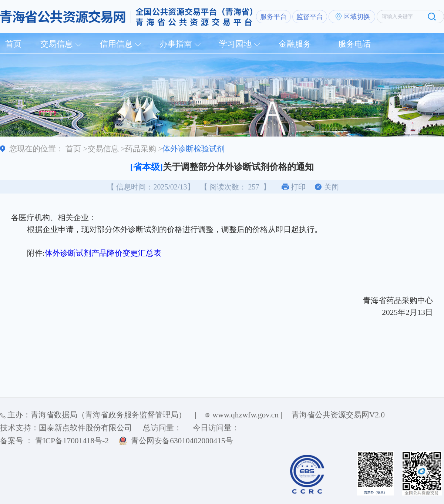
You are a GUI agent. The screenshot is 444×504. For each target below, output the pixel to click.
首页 (13, 44)
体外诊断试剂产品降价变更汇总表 (103, 253)
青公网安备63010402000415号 (182, 441)
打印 (298, 187)
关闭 (332, 187)
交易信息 (57, 44)
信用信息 (116, 44)
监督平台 (310, 17)
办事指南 (176, 44)
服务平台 (273, 17)
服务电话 (354, 44)
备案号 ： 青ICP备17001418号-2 (54, 441)
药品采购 (141, 149)
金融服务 (295, 44)
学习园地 (235, 44)
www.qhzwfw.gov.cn (245, 415)
